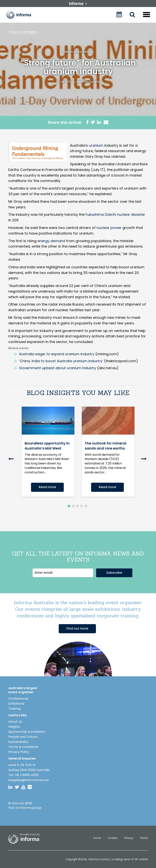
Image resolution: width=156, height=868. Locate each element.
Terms (144, 838)
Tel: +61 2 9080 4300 (23, 775)
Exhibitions (16, 704)
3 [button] (77, 506)
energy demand (51, 241)
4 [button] (82, 506)
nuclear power (109, 228)
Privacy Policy (19, 752)
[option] (48, 455)
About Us (15, 722)
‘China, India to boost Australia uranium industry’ (61, 361)
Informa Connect (99, 859)
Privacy (129, 838)
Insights (14, 727)
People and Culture (23, 737)
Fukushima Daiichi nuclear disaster (115, 214)
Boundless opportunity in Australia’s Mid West (47, 446)
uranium (96, 145)
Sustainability (18, 742)
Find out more (77, 628)
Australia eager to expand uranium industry (57, 354)
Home (97, 838)
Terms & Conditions (23, 747)
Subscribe (114, 573)
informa (78, 3)
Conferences (18, 699)
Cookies (113, 838)
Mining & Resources (78, 52)
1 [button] (69, 506)
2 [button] (73, 506)
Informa (22, 15)
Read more (47, 487)
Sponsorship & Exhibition (27, 732)
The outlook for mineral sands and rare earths (106, 446)
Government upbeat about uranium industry (58, 368)
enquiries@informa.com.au (29, 780)
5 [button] (86, 506)
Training (14, 709)
